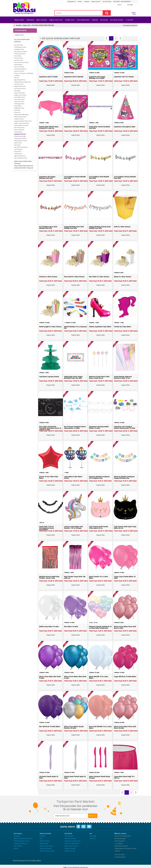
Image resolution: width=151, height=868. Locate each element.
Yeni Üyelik (93, 836)
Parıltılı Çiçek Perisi (20, 54)
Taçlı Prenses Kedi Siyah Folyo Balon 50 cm (125, 527)
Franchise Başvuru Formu (22, 841)
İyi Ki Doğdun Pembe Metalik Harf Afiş (75, 177)
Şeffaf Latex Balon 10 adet (49, 627)
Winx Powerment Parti (21, 158)
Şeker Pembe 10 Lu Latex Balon (98, 577)
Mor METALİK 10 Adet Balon (50, 727)
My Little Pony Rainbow (21, 147)
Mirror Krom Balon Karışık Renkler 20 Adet (74, 727)
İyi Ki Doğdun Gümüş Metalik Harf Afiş (125, 177)
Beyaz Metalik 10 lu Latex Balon (99, 677)
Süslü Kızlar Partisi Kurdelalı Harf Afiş (99, 127)
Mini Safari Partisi (19, 128)
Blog (41, 838)
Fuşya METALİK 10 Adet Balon (125, 677)
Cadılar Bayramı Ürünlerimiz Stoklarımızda (126, 848)
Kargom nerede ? (96, 2)
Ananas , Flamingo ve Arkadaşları (24, 73)
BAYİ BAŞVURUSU (126, 2)
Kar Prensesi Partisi (20, 89)
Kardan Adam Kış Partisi (21, 126)
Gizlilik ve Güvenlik (45, 848)
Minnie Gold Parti (19, 130)
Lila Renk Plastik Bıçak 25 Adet (49, 777)
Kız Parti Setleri (19, 45)
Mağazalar (17, 836)
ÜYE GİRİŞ (130, 5)
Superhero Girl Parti (20, 134)
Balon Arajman (42, 20)
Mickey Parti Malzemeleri (21, 115)
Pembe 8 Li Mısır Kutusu (48, 277)
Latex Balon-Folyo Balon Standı (73, 477)
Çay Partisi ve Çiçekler (21, 52)
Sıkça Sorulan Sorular (46, 846)
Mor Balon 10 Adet (71, 627)
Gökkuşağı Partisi (19, 104)
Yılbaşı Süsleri (19, 20)
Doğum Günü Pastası (20, 95)
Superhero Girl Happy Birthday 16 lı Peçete (97, 77)
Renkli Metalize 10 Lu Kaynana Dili (75, 327)
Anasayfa (87, 2)
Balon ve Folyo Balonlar (72, 843)
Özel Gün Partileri (70, 848)
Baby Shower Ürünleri (71, 846)
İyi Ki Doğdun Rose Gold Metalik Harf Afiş (48, 227)
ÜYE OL (120, 5)
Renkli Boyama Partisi (21, 141)
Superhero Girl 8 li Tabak (48, 77)
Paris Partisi (18, 56)
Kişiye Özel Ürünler (71, 838)
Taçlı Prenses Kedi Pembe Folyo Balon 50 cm (99, 527)
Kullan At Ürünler (70, 851)
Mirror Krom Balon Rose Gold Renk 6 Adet (125, 627)
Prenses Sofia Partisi (20, 139)
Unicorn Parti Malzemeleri (123, 836)
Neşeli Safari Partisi (20, 86)
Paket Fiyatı (51, 81)
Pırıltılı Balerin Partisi (20, 47)
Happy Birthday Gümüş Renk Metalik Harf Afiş (100, 227)
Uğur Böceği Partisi (20, 80)
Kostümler (104, 20)
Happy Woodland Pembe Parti (23, 121)
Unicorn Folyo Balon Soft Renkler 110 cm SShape (73, 527)
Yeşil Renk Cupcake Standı (49, 377)
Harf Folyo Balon (120, 855)
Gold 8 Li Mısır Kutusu (122, 227)
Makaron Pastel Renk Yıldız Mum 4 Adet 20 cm (99, 377)
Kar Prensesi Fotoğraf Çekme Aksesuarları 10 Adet (75, 427)
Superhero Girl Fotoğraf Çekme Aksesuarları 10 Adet (125, 427)
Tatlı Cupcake (18, 149)
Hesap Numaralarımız (21, 843)
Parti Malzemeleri (83, 20)
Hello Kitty (17, 110)
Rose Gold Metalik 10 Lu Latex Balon (100, 727)
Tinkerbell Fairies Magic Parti (23, 82)
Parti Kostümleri (120, 841)
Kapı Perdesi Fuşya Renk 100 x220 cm (75, 577)
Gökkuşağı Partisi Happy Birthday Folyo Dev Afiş (73, 377)
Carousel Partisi (19, 84)
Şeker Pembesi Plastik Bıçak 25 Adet (100, 777)
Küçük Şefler (18, 106)
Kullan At (117, 851)
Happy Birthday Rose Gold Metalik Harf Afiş (74, 227)
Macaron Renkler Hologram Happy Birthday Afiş (124, 477)
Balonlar (95, 20)
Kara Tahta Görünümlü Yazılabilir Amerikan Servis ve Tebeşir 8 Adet (50, 428)
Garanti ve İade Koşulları (47, 851)
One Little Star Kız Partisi (21, 62)
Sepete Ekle (51, 85)
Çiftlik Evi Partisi (19, 119)
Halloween (30, 20)
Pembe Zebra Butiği (20, 136)
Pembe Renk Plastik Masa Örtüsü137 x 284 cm (49, 127)
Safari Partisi (18, 143)
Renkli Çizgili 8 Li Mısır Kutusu (50, 327)
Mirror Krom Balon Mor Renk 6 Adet (50, 677)
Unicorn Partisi (18, 60)
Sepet (133, 13)
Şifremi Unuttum (45, 841)
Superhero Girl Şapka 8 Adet (125, 127)
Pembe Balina (18, 132)
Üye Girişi (93, 838)
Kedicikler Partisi (19, 49)
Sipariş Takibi (44, 843)
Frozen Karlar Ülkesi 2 (20, 69)
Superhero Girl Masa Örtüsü (75, 127)
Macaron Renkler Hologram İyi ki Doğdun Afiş (99, 477)
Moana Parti (18, 152)
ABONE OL (93, 816)
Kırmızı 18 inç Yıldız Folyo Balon (49, 477)
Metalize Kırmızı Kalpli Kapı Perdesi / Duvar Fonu (49, 577)
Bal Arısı (17, 78)
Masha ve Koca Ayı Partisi (22, 123)
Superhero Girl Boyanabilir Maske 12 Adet (99, 427)
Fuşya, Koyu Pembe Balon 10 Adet (125, 577)
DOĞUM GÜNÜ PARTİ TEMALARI (24, 168)
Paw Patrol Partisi (19, 99)
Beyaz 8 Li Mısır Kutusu (123, 277)
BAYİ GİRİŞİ (116, 2)
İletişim (80, 2)
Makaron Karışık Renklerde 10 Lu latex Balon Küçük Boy (100, 627)
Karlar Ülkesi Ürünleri (121, 846)
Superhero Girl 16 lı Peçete (124, 77)
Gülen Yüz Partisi (19, 102)
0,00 (134, 14)
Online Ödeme (18, 846)
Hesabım (43, 836)
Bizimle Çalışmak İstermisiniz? (23, 838)
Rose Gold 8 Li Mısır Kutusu (74, 277)
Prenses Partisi (19, 58)
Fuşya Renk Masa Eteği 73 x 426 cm (124, 777)
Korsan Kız (17, 112)
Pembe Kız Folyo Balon (123, 327)
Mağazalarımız (72, 2)
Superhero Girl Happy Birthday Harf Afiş (47, 177)
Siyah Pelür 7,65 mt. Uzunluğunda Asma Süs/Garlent (47, 528)
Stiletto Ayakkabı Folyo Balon (100, 327)
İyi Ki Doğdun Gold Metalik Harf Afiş (99, 177)
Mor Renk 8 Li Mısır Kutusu (99, 277)
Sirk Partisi (17, 145)
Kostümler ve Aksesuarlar (73, 841)
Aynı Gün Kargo (107, 2)
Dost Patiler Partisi (20, 97)
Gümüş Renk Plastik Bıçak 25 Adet (75, 777)
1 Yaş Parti (129, 20)
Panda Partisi (18, 154)
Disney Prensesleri (20, 93)
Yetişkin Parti (70, 20)
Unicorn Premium (19, 67)
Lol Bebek (17, 76)
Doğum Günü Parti (56, 20)
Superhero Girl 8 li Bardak (74, 77)
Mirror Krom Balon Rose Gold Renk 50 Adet (125, 727)
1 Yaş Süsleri (119, 843)
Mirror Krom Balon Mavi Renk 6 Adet (75, 677)
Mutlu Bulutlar (18, 65)
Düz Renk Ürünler (117, 20)
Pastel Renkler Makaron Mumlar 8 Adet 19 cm (123, 377)
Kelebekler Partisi (19, 108)
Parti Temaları (69, 836)
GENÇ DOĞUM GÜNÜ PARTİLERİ (24, 166)
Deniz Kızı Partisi (19, 71)
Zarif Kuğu (17, 91)
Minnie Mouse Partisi (20, 117)
